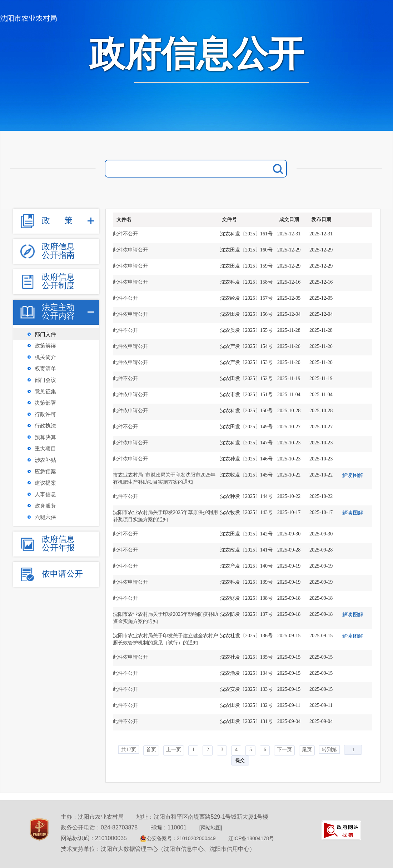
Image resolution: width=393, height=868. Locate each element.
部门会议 (45, 380)
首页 (151, 750)
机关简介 (45, 357)
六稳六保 (45, 517)
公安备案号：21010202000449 (178, 838)
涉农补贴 (45, 460)
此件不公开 (125, 234)
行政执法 (45, 426)
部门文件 (45, 334)
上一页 (174, 750)
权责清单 (45, 369)
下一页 (284, 750)
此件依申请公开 (130, 250)
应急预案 (45, 472)
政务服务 (45, 506)
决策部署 (45, 403)
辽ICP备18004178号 (251, 838)
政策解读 (45, 346)
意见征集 (45, 391)
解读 (347, 475)
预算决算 (45, 437)
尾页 (307, 750)
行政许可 (45, 414)
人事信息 (45, 494)
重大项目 (45, 449)
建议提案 (45, 483)
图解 (358, 475)
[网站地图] (211, 828)
